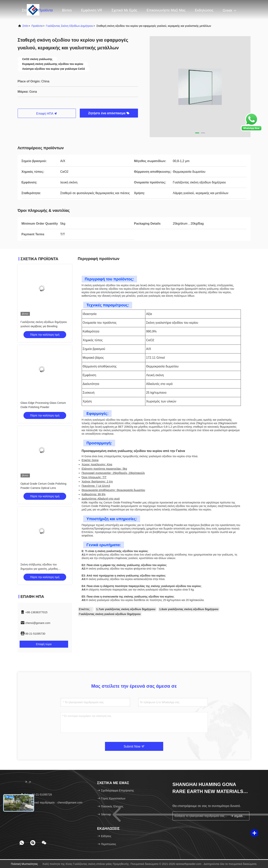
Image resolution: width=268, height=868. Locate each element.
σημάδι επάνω (238, 816)
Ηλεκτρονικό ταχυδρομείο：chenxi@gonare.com (51, 803)
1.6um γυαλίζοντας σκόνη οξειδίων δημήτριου (189, 609)
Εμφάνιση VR (92, 10)
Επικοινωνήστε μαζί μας (166, 10)
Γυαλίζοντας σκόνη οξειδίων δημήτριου (69, 26)
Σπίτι (26, 10)
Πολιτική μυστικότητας (24, 864)
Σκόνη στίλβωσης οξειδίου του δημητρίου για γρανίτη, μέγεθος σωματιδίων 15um (39, 569)
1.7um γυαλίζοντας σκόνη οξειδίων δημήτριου (126, 609)
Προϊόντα (46, 10)
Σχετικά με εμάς (124, 10)
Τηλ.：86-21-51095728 (36, 795)
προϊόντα (37, 26)
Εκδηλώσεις (204, 10)
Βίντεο (67, 10)
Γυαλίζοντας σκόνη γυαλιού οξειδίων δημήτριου (110, 614)
